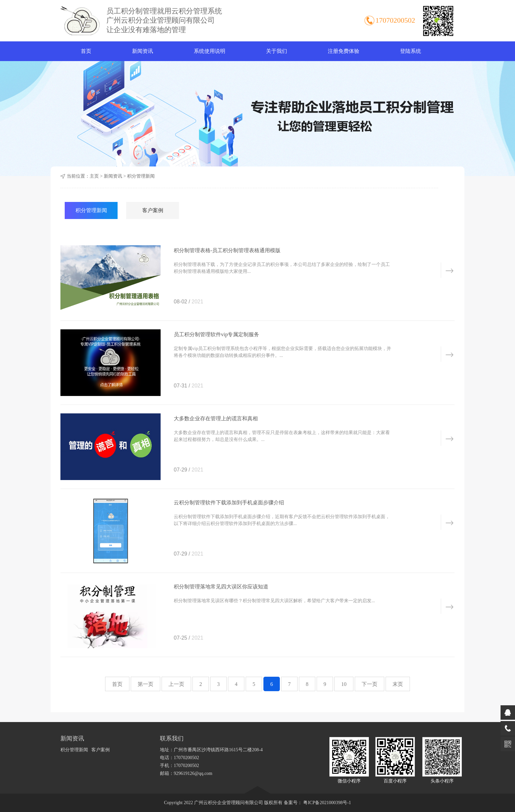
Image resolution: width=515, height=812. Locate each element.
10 (344, 684)
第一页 (146, 684)
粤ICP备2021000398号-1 (327, 803)
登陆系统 (411, 51)
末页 (398, 684)
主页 (94, 176)
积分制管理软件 (80, 21)
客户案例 (153, 210)
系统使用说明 (210, 51)
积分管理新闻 (141, 176)
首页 (86, 51)
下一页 (369, 684)
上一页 (176, 684)
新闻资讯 (143, 51)
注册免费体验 (344, 51)
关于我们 (277, 51)
